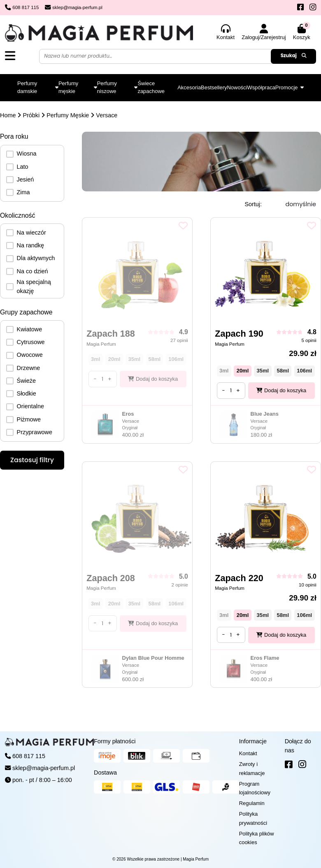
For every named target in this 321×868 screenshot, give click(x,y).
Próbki (31, 115)
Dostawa (105, 773)
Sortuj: (253, 204)
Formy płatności (115, 741)
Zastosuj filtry (32, 460)
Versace (107, 115)
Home (8, 115)
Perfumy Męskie (68, 115)
